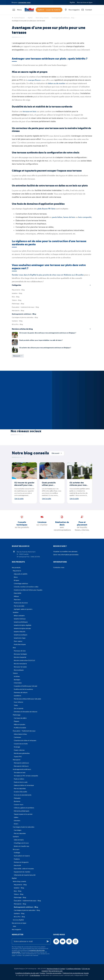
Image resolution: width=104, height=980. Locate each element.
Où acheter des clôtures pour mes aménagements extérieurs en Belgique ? (45, 348)
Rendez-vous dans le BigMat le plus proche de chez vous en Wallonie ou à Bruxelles (48, 275)
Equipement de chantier (22, 872)
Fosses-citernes (19, 750)
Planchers (17, 600)
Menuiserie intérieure (21, 766)
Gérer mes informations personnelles (66, 555)
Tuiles (16, 705)
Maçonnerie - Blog (18, 290)
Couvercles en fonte (21, 744)
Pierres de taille (19, 606)
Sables (16, 817)
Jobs (14, 926)
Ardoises (17, 676)
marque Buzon (34, 80)
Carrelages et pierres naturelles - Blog (25, 317)
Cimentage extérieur (21, 584)
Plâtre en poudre (20, 724)
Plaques (16, 721)
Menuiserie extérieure (21, 763)
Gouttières (17, 696)
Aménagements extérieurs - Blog (63, 18)
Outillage (17, 853)
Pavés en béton (19, 779)
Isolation (16, 612)
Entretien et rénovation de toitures (26, 712)
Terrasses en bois (20, 773)
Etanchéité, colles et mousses (24, 869)
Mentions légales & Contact (56, 969)
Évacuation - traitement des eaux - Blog (25, 307)
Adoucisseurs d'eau (20, 734)
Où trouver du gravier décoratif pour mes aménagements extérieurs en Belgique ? (48, 333)
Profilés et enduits (20, 728)
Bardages (17, 680)
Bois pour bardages (20, 654)
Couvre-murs (18, 805)
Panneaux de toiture (21, 692)
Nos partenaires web (56, 971)
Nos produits (16, 568)
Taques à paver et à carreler (23, 814)
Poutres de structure (21, 603)
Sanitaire (16, 837)
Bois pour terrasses (20, 667)
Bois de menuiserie (20, 664)
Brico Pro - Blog (17, 324)
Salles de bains (19, 840)
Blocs (16, 577)
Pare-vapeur (18, 641)
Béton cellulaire (19, 616)
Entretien (17, 821)
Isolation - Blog (17, 293)
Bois (14, 648)
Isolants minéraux (20, 619)
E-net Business (35, 975)
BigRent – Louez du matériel (49, 10)
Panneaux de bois (20, 651)
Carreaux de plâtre (20, 718)
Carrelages (18, 830)
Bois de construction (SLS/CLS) (24, 660)
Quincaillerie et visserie (22, 856)
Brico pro (16, 849)
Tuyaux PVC (18, 757)
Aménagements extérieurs (22, 769)
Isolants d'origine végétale (23, 625)
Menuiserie (17, 760)
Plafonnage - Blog (18, 304)
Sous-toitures (18, 702)
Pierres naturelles (20, 789)
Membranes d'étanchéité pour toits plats (27, 699)
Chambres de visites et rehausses (25, 741)
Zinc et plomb (19, 708)
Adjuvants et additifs (21, 574)
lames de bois (69, 217)
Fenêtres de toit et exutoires (23, 689)
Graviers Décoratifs (20, 792)
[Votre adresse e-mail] (31, 941)
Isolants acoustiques (21, 635)
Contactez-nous (59, 567)
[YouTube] (63, 941)
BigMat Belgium (18, 18)
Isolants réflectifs (20, 632)
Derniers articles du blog (22, 329)
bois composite (85, 217)
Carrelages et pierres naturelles (24, 827)
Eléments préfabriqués (21, 811)
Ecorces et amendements (23, 795)
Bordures (17, 801)
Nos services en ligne (19, 923)
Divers (16, 824)
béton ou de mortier (57, 83)
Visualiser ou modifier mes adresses (65, 552)
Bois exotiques (19, 670)
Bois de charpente (20, 657)
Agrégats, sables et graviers (23, 609)
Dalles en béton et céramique (24, 785)
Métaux (16, 596)
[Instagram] (75, 941)
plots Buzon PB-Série (47, 209)
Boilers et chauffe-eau (21, 846)
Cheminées (18, 683)
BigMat (30, 18)
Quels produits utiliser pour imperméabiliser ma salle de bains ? (41, 340)
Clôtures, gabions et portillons (24, 808)
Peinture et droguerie (21, 862)
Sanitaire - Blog (17, 321)
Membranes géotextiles (22, 753)
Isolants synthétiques (21, 622)
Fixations (17, 859)
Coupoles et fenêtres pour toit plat (25, 686)
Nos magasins (16, 929)
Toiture (15, 673)
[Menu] (17, 10)
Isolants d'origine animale (22, 628)
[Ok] (48, 941)
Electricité (17, 865)
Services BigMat (18, 920)
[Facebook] (56, 941)
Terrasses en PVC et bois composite (26, 776)
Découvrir (18, 356)
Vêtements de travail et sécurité (25, 875)
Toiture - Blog (17, 300)
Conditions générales (73, 969)
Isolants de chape (20, 638)
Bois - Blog (16, 297)
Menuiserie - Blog (18, 311)
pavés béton (57, 217)
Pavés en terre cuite (21, 782)
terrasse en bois (30, 111)
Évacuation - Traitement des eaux (24, 731)
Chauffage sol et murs (21, 843)
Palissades (17, 798)
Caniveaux (17, 737)
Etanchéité (17, 593)
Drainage (17, 747)
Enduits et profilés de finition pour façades (28, 590)
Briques (16, 580)
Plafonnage (17, 715)
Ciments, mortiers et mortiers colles (26, 587)
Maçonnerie (17, 571)
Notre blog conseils (42, 18)
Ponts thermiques (20, 644)
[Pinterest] (69, 941)
